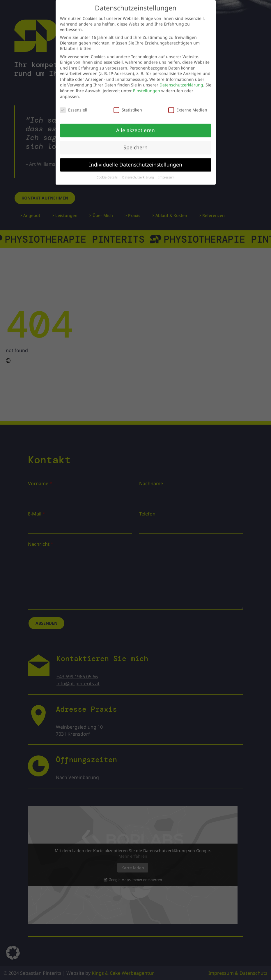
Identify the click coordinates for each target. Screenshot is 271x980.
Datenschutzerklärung (181, 81)
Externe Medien (188, 106)
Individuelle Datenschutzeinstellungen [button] (136, 161)
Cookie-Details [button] (108, 174)
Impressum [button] (167, 174)
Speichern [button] (135, 144)
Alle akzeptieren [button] (135, 126)
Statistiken (128, 106)
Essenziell (74, 106)
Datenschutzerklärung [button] (138, 174)
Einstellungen (147, 87)
